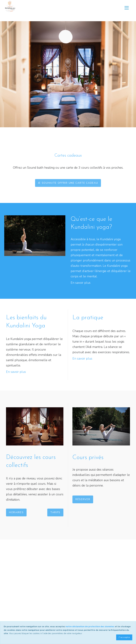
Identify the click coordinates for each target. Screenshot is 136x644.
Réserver (83, 499)
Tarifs (55, 512)
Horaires (16, 512)
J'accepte (124, 637)
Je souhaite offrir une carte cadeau (68, 183)
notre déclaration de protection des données (90, 626)
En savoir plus (81, 283)
